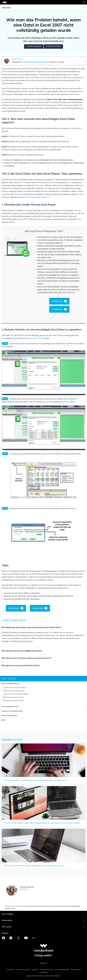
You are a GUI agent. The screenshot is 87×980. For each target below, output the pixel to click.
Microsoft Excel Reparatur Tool (44, 231)
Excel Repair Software (37, 338)
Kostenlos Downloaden (34, 47)
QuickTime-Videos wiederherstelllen (16, 694)
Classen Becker (17, 59)
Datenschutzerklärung (23, 970)
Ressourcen (12, 906)
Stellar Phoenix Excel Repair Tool (37, 197)
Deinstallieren (44, 973)
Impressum (35, 970)
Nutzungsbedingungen (62, 970)
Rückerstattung (76, 970)
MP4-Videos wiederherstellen (14, 700)
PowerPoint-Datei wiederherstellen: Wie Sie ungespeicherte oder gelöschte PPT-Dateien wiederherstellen (42, 823)
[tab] (43, 628)
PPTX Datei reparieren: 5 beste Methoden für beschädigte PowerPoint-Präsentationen (35, 780)
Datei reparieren (21, 906)
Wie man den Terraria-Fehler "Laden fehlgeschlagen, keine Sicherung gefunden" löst (34, 866)
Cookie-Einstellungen (47, 970)
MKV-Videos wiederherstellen (14, 697)
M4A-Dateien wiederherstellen (14, 691)
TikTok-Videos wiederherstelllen (14, 688)
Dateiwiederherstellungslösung (35, 62)
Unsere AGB (10, 970)
